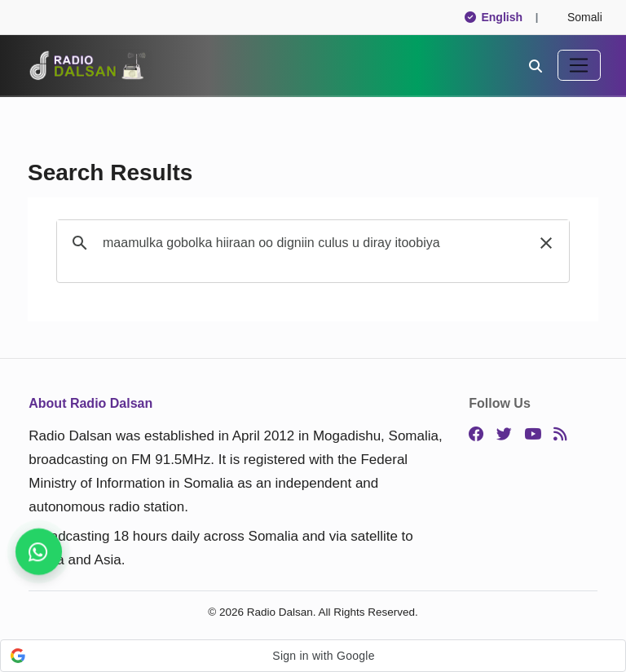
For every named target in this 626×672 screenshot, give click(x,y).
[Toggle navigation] (579, 65)
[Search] (536, 65)
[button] (546, 243)
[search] (311, 243)
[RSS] (560, 435)
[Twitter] (504, 435)
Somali (578, 17)
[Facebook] (476, 435)
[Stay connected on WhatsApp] (39, 552)
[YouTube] (533, 435)
